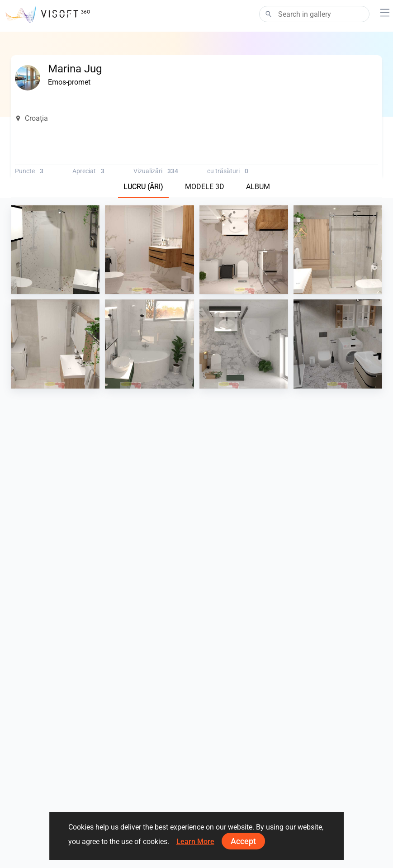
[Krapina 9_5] (149, 250)
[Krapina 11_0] (55, 250)
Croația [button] (31, 118)
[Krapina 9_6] (244, 250)
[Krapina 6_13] (149, 344)
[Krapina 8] (338, 250)
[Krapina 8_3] (55, 344)
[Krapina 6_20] (244, 344)
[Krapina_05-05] (338, 344)
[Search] (314, 14)
